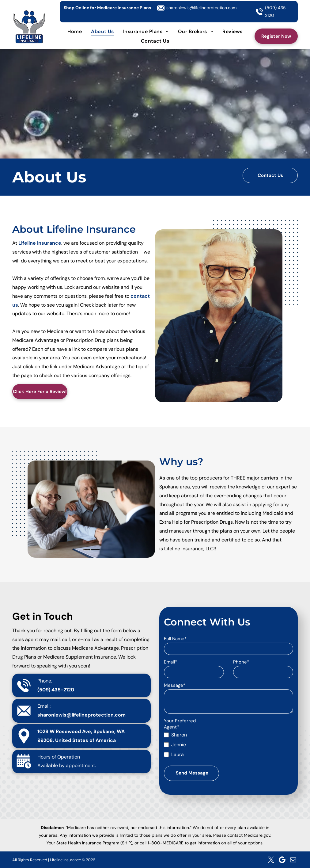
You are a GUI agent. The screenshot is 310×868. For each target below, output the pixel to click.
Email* (170, 662)
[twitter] (271, 860)
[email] (293, 860)
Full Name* (175, 639)
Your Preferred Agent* (180, 724)
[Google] (282, 860)
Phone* (241, 662)
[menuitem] (75, 31)
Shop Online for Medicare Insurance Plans (107, 8)
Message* (175, 685)
